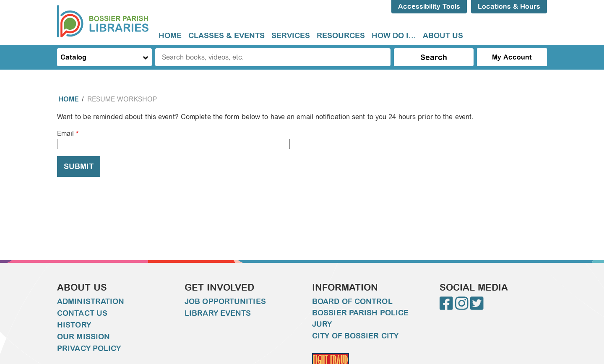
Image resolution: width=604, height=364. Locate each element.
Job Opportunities (225, 302)
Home (170, 36)
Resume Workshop (122, 99)
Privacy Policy (89, 348)
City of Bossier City (355, 336)
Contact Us (82, 313)
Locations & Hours (509, 6)
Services (291, 36)
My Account (512, 57)
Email (65, 134)
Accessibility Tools (429, 6)
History (74, 325)
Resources (341, 36)
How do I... (394, 36)
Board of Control (352, 302)
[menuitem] (170, 36)
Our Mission (83, 337)
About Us (443, 36)
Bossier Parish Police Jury (360, 318)
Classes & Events (226, 36)
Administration (91, 302)
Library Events (218, 313)
